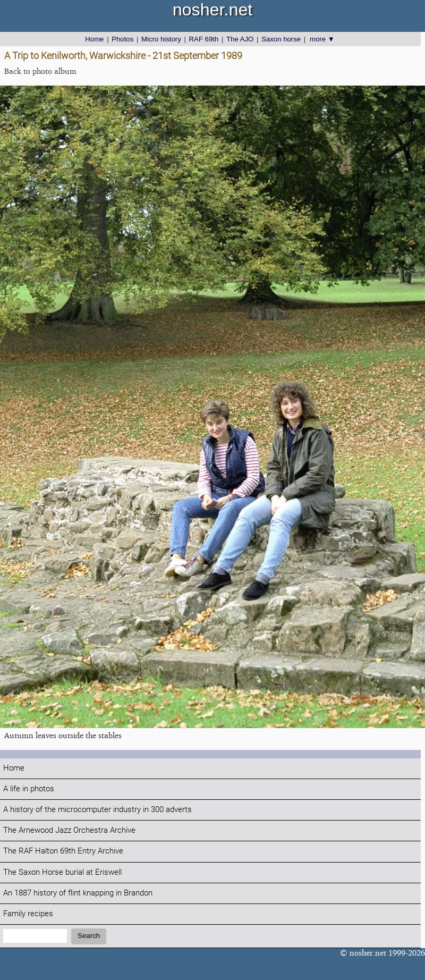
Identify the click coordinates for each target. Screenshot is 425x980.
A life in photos (29, 789)
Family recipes (28, 914)
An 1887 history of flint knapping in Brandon (78, 893)
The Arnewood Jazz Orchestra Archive (69, 830)
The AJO (240, 39)
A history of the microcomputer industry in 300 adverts (97, 810)
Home (94, 39)
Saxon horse (281, 39)
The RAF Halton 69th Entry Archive (63, 851)
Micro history (161, 39)
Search (89, 936)
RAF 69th (204, 39)
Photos (122, 39)
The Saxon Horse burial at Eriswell (62, 872)
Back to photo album (40, 71)
